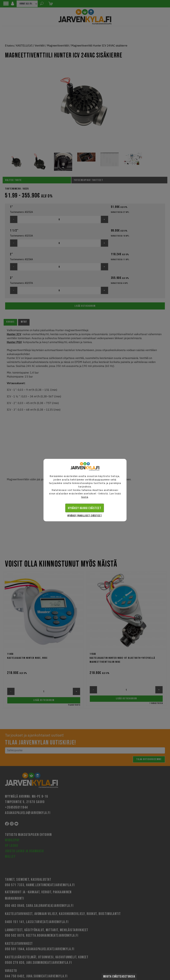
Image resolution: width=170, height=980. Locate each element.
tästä (85, 497)
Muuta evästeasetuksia (119, 977)
